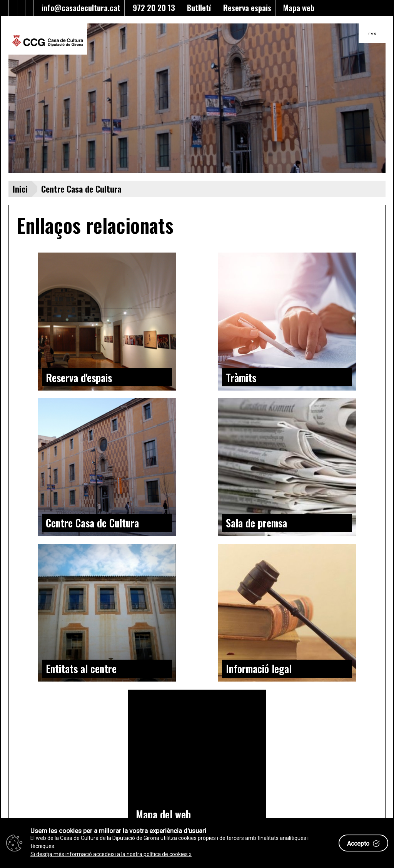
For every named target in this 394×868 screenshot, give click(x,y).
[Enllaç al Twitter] (5, 8)
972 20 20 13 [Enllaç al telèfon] (152, 8)
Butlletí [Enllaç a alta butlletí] (197, 8)
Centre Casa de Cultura (92, 523)
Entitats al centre (81, 668)
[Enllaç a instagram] (29, 8)
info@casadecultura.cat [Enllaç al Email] (79, 8)
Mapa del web (163, 814)
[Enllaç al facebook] (13, 8)
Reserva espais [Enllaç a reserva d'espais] (245, 8)
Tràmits (241, 377)
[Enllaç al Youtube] (21, 8)
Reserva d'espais (79, 377)
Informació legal (259, 668)
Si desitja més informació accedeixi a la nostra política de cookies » (111, 854)
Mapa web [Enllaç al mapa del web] (297, 8)
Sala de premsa (256, 523)
